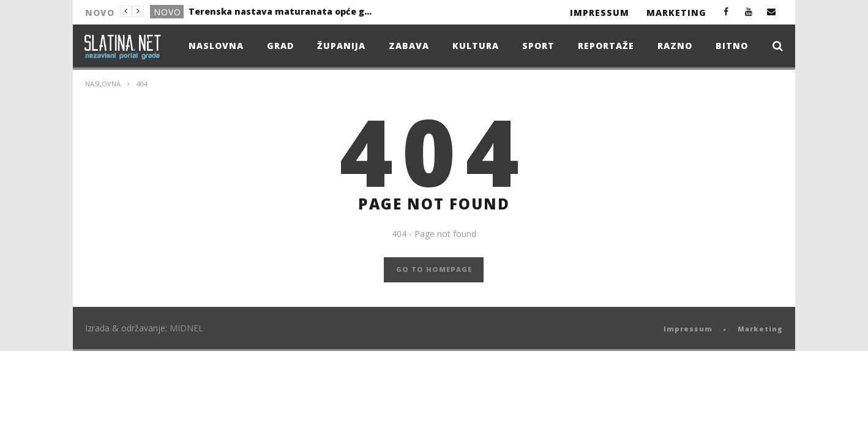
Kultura (476, 46)
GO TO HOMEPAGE (434, 269)
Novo (167, 12)
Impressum (600, 13)
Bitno (732, 46)
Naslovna (216, 46)
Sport (538, 46)
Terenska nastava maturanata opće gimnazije (280, 11)
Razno (675, 46)
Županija (341, 46)
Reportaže (606, 46)
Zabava (409, 46)
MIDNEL (186, 328)
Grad (280, 46)
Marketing (676, 13)
